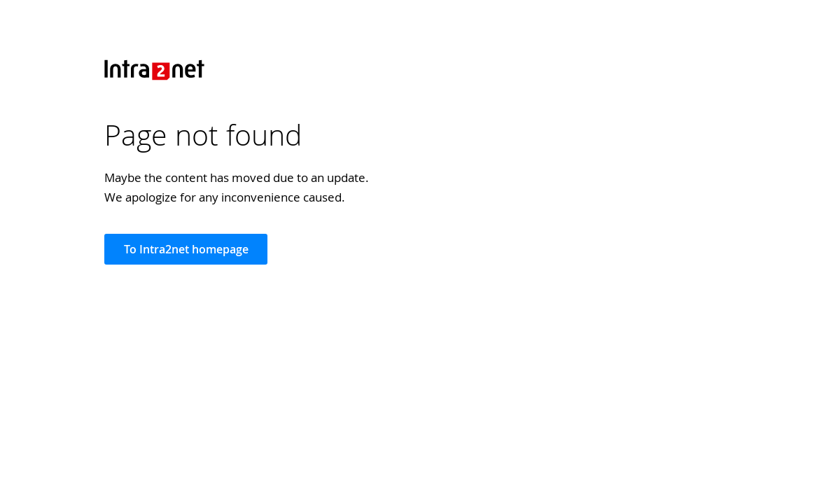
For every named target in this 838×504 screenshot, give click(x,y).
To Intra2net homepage (186, 249)
